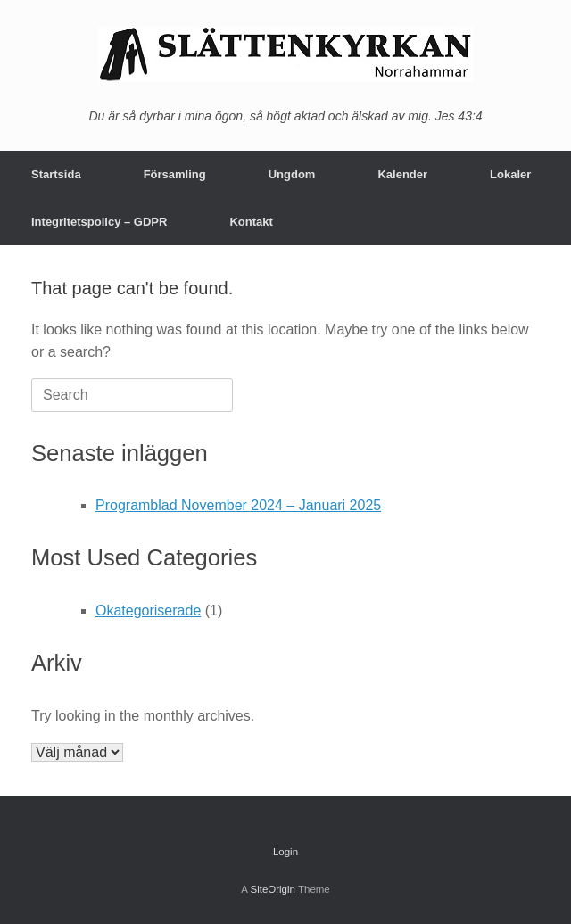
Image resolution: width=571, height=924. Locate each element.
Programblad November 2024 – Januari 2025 (238, 505)
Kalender (402, 174)
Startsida (56, 174)
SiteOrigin (273, 889)
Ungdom (292, 174)
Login (285, 852)
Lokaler (510, 174)
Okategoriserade (148, 610)
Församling (175, 174)
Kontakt (251, 222)
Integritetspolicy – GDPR (99, 222)
